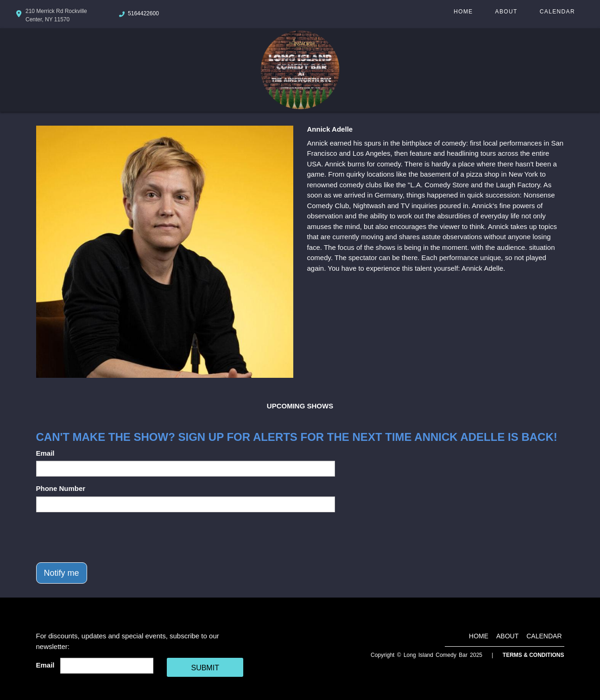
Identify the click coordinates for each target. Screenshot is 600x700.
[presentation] (107, 537)
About (506, 12)
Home (463, 12)
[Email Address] (107, 666)
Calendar (557, 12)
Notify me (62, 573)
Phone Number (61, 488)
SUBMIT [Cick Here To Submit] (205, 668)
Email (45, 453)
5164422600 (143, 13)
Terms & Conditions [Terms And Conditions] (534, 655)
